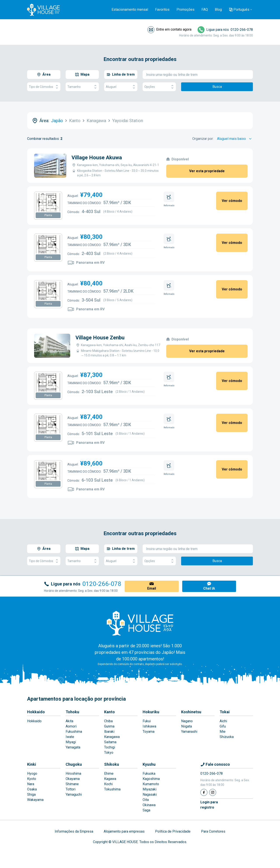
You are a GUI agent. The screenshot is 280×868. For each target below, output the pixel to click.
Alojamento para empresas (124, 831)
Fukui (147, 721)
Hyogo (32, 773)
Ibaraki (109, 732)
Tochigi (110, 747)
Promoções (185, 10)
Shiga (31, 794)
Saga (146, 810)
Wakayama (35, 800)
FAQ (205, 10)
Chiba (108, 721)
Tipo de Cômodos (44, 87)
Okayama (73, 779)
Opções (159, 87)
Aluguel (121, 87)
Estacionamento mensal (130, 10)
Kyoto (32, 779)
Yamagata (73, 747)
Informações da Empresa (74, 831)
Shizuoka (227, 737)
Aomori (71, 726)
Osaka (32, 789)
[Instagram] (213, 792)
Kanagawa (112, 737)
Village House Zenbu (100, 338)
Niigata (186, 726)
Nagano (187, 721)
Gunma (109, 726)
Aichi (223, 721)
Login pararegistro (209, 805)
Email (152, 588)
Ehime (109, 773)
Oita (146, 800)
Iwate (70, 737)
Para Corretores (213, 831)
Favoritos (162, 10)
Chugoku (74, 764)
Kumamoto (151, 784)
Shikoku (112, 764)
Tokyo (109, 753)
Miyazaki (150, 789)
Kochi (108, 784)
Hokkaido (36, 712)
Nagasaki (150, 794)
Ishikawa (149, 726)
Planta (48, 215)
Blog (218, 10)
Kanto (109, 712)
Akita (69, 721)
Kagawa (110, 779)
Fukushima (74, 732)
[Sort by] (235, 139)
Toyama (149, 732)
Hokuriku (151, 712)
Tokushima (112, 789)
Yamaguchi (74, 794)
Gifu (223, 726)
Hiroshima (73, 773)
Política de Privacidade (173, 831)
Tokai (225, 712)
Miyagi (71, 742)
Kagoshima (151, 779)
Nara (31, 784)
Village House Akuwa (97, 158)
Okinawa (149, 805)
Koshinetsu (191, 712)
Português (241, 10)
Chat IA (209, 588)
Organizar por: (203, 139)
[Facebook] (204, 792)
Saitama (110, 742)
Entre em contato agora (174, 29)
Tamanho (82, 87)
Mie (223, 732)
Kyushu (149, 764)
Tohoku (72, 712)
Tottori (71, 789)
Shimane (72, 784)
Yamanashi (189, 732)
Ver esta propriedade (207, 171)
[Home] (140, 623)
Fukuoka (149, 773)
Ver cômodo (232, 201)
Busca (217, 87)
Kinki (32, 764)
